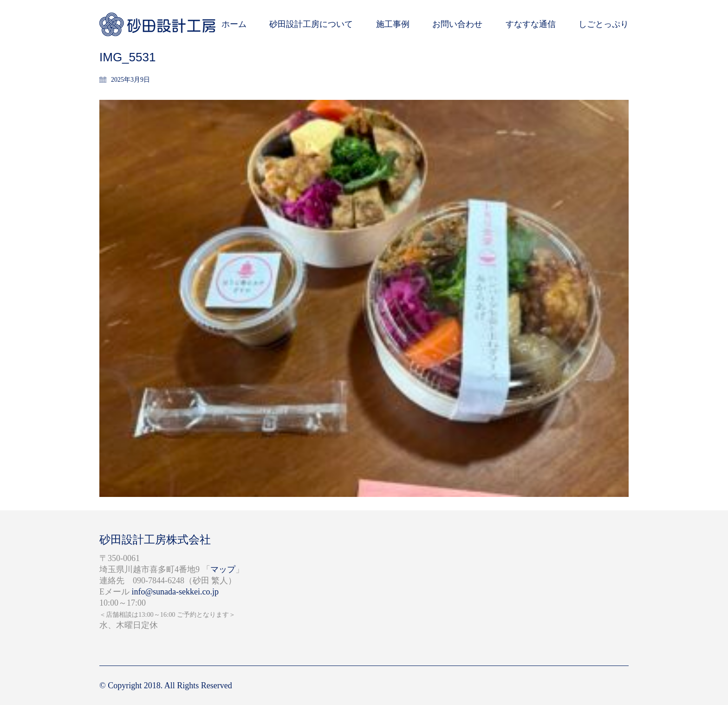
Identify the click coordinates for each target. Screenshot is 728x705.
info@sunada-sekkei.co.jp (175, 592)
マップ (223, 569)
